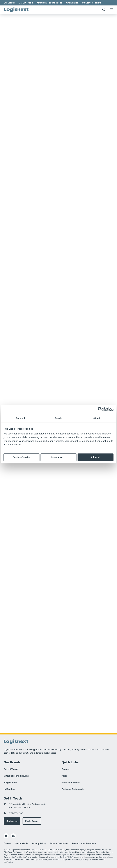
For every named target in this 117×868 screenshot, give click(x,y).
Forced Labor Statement (84, 843)
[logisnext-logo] (17, 10)
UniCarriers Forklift (91, 3)
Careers (65, 769)
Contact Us (12, 821)
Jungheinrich (72, 3)
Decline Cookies (21, 457)
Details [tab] (58, 418)
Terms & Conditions (59, 843)
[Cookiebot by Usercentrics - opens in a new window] (100, 409)
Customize (59, 457)
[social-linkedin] (13, 836)
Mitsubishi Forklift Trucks (49, 3)
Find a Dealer (32, 821)
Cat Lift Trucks (26, 3)
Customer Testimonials (73, 789)
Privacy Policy (39, 843)
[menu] (112, 10)
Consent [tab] (20, 418)
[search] (104, 10)
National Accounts (71, 782)
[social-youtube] (6, 836)
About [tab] (97, 418)
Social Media (22, 843)
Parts (64, 776)
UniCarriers (9, 789)
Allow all (96, 457)
